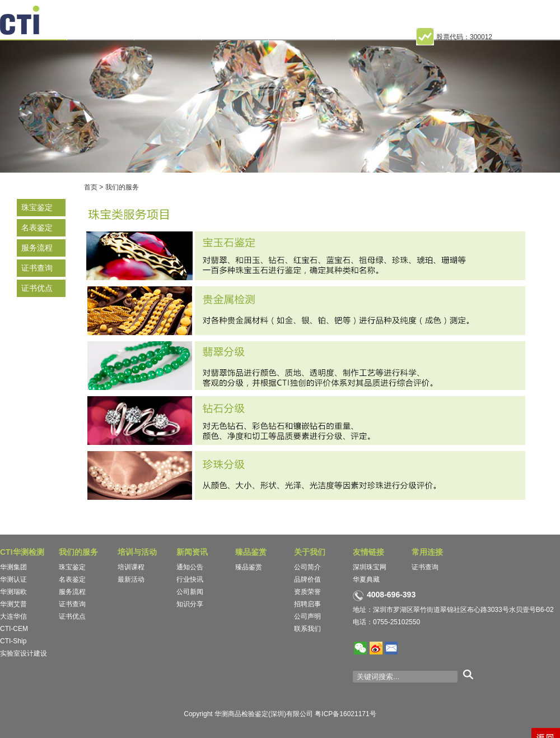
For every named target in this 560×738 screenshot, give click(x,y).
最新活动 (131, 579)
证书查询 (37, 268)
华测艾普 (13, 604)
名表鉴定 (37, 228)
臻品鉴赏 (251, 552)
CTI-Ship (13, 641)
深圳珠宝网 (370, 567)
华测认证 (13, 579)
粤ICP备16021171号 (345, 714)
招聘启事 (307, 604)
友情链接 (368, 552)
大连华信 (13, 616)
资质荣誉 (307, 592)
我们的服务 (122, 187)
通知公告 (190, 567)
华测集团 (13, 567)
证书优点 (37, 288)
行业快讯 (190, 579)
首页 (91, 187)
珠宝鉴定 (37, 207)
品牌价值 (307, 579)
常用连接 (427, 552)
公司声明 (307, 616)
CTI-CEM (14, 629)
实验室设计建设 (24, 653)
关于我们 (310, 552)
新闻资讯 (192, 552)
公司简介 (307, 567)
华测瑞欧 (13, 592)
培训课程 (131, 567)
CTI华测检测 (22, 552)
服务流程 (37, 248)
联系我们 (307, 629)
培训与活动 (137, 552)
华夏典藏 (366, 579)
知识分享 (190, 604)
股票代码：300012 (454, 37)
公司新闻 (190, 592)
